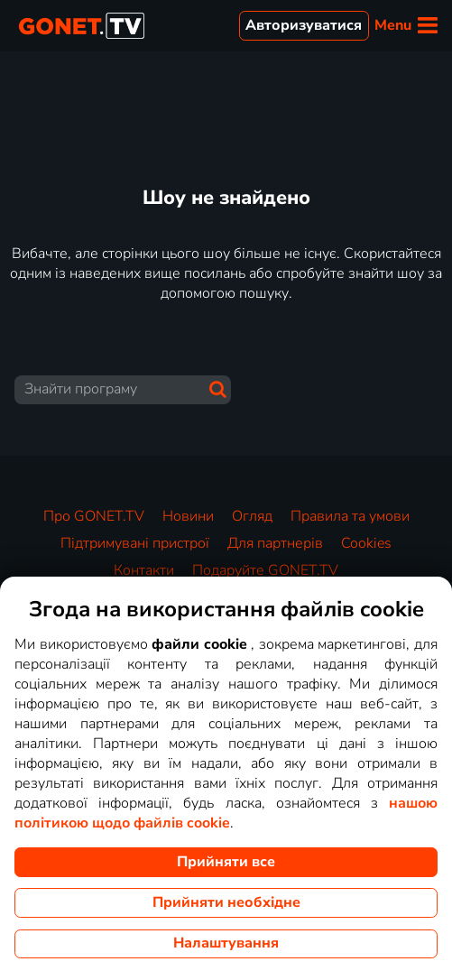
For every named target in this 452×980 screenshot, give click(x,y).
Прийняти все (226, 862)
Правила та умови (350, 516)
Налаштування (226, 943)
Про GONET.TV (94, 516)
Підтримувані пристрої (135, 543)
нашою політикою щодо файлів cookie (226, 813)
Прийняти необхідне (226, 902)
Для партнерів (275, 543)
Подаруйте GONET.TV (265, 570)
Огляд (252, 516)
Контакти (144, 570)
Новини (188, 516)
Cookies (366, 543)
